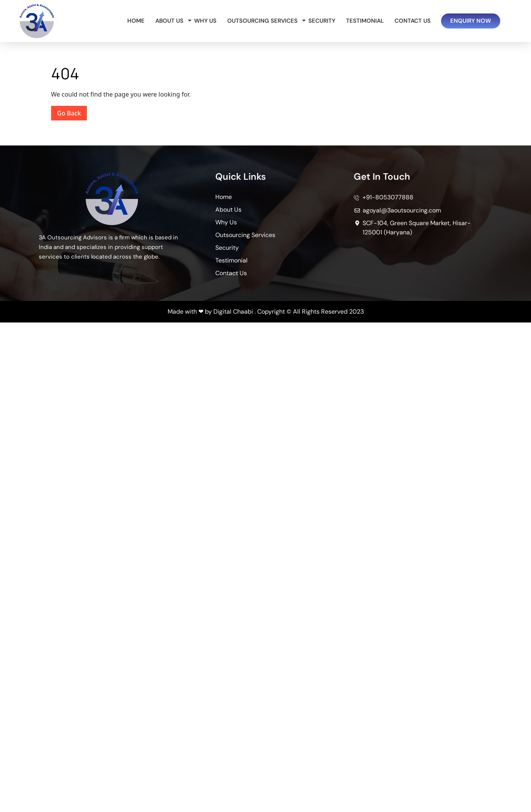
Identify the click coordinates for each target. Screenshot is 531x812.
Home (136, 21)
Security (322, 21)
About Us (171, 21)
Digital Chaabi (233, 312)
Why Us (205, 21)
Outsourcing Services (264, 21)
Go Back (72, 112)
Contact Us (413, 21)
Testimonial (365, 21)
